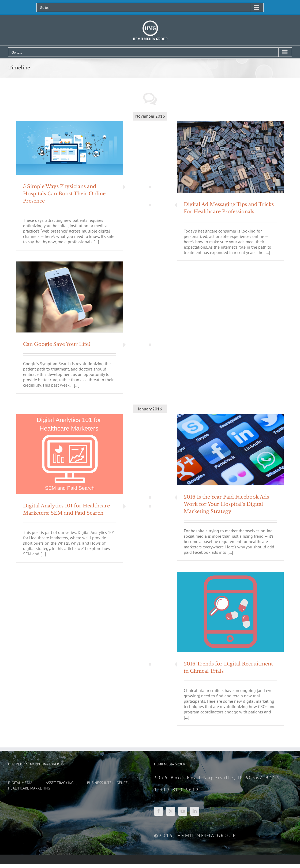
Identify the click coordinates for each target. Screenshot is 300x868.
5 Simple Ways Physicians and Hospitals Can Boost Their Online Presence (64, 194)
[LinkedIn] (195, 811)
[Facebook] (159, 811)
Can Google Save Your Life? (57, 344)
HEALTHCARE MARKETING (29, 788)
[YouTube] (183, 811)
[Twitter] (171, 811)
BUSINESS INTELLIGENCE (107, 783)
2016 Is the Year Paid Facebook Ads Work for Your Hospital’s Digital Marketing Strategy (226, 504)
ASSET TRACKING (60, 783)
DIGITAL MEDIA (20, 783)
